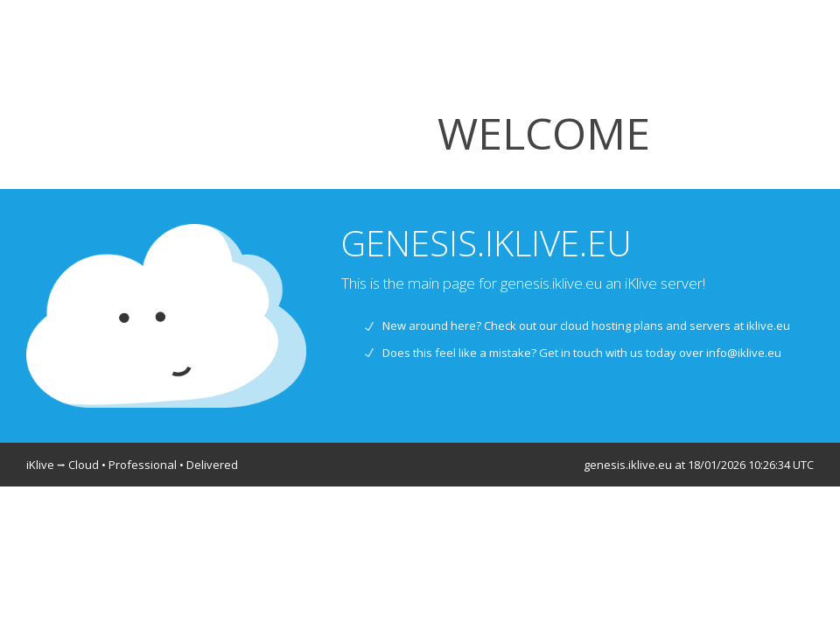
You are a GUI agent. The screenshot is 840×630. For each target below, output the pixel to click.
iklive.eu (768, 325)
